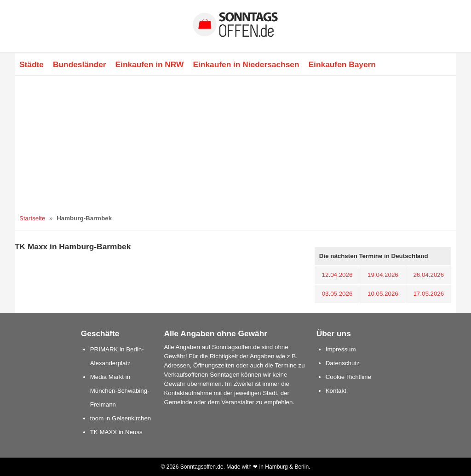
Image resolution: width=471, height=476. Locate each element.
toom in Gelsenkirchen (121, 418)
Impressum (341, 349)
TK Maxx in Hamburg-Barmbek (73, 247)
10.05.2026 (383, 294)
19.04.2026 (383, 275)
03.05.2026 (337, 294)
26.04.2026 (428, 275)
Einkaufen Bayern (342, 64)
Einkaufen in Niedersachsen (246, 64)
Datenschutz (343, 363)
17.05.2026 (428, 294)
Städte (32, 64)
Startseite (32, 218)
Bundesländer (80, 64)
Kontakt (336, 391)
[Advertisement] (235, 145)
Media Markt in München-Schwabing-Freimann (120, 391)
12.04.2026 (337, 275)
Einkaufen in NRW (150, 64)
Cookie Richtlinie (348, 377)
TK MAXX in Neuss (116, 432)
